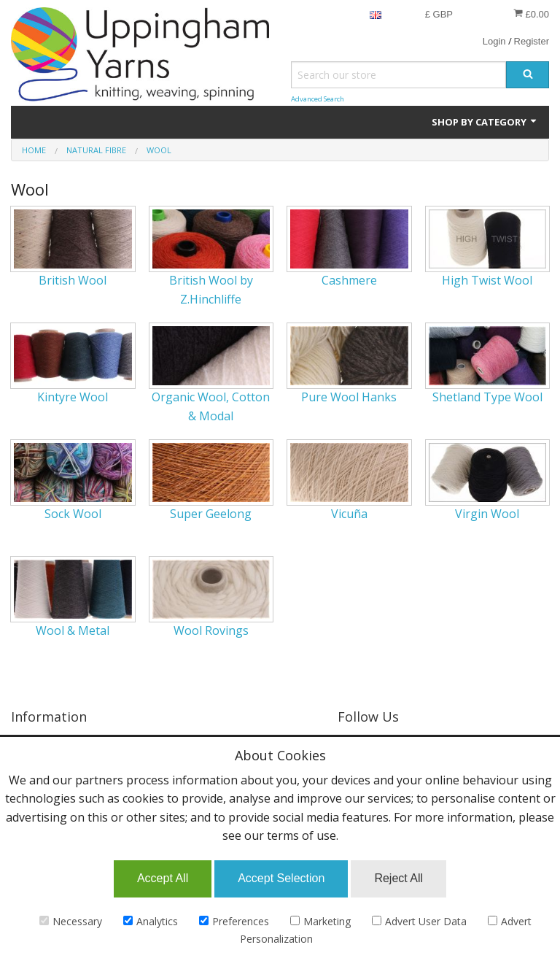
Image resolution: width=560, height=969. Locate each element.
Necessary (71, 921)
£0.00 (531, 14)
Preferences (234, 921)
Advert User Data (419, 921)
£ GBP (439, 14)
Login (494, 41)
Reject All (398, 878)
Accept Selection (281, 878)
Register (532, 41)
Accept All (163, 878)
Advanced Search (318, 99)
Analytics (151, 921)
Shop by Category (485, 122)
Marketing (320, 921)
